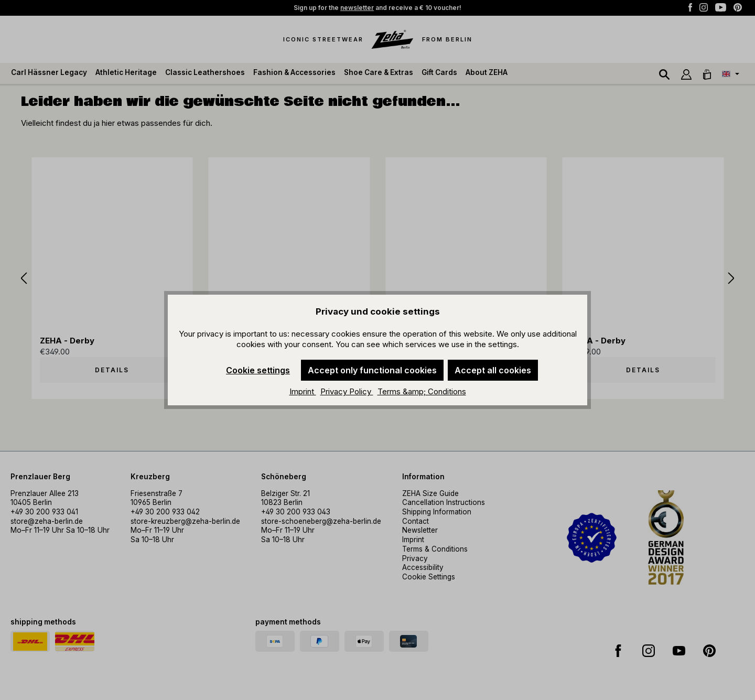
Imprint (303, 391)
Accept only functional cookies (372, 370)
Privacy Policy (347, 391)
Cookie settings (258, 370)
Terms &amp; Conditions (422, 391)
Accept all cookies (493, 370)
